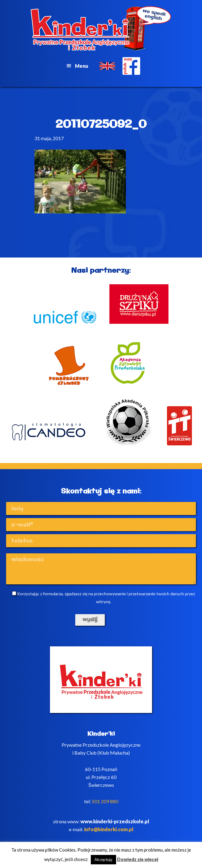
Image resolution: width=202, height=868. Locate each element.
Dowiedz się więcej (138, 859)
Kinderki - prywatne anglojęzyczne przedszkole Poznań (101, 29)
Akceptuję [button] (103, 859)
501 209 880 (105, 801)
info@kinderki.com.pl (109, 829)
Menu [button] (82, 66)
